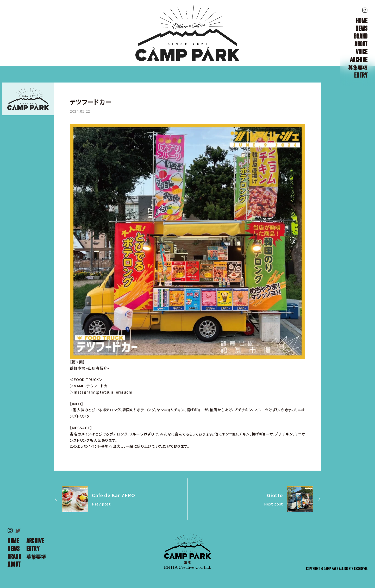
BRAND (361, 36)
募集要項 (358, 67)
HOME (362, 21)
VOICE (362, 52)
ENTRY (361, 75)
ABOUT (361, 44)
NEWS (361, 28)
